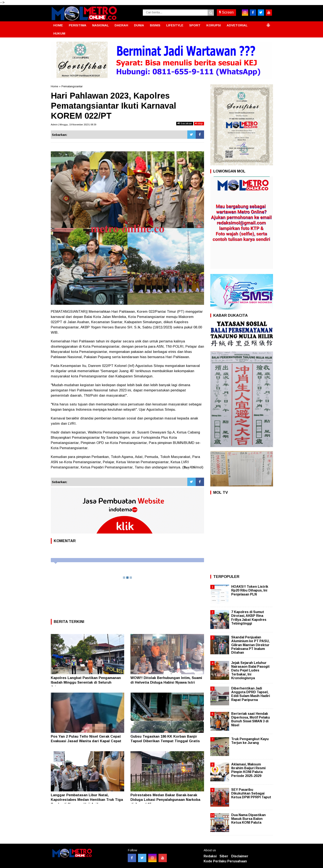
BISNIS (155, 25)
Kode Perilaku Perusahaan (225, 861)
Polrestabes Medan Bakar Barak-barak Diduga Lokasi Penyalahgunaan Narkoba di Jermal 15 (165, 800)
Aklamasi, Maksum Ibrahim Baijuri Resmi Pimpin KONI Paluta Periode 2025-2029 (248, 770)
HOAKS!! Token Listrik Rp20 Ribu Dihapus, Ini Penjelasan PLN (250, 590)
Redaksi (210, 856)
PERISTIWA (78, 25)
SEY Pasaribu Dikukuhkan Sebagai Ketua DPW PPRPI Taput (251, 793)
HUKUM (59, 33)
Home (54, 86)
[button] (268, 23)
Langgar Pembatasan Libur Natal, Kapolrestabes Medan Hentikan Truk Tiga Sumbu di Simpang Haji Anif (87, 800)
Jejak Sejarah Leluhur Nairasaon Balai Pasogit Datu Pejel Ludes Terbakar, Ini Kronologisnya (250, 670)
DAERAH (121, 25)
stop (199, 123)
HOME (58, 25)
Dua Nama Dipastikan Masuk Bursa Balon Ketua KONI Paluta (248, 819)
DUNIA (139, 25)
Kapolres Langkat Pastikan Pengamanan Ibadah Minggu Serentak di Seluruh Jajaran (86, 682)
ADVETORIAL (237, 25)
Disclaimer (240, 856)
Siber (224, 856)
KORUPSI (214, 25)
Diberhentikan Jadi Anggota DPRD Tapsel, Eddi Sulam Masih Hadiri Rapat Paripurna (251, 694)
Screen (226, 12)
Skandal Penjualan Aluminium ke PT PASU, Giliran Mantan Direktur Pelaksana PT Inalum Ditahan (250, 645)
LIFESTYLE (175, 25)
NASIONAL (100, 25)
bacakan (185, 123)
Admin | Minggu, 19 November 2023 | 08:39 (73, 125)
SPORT (195, 25)
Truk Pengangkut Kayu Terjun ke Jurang (250, 741)
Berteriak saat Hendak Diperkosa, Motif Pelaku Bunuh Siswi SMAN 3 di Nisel (251, 719)
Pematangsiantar (72, 86)
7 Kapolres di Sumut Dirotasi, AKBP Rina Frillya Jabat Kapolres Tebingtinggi (249, 618)
